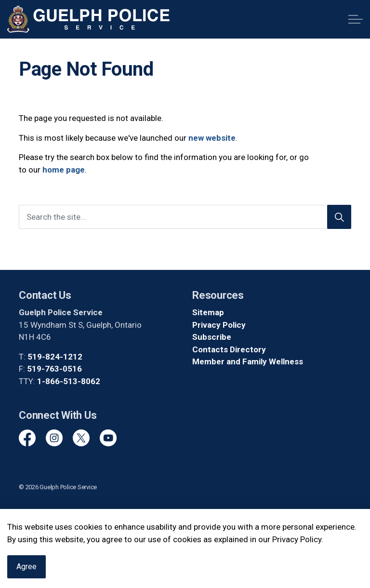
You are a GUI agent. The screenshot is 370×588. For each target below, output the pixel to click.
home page (64, 170)
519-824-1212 (55, 357)
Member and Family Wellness (248, 361)
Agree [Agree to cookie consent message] (26, 572)
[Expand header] (356, 19)
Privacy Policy (219, 325)
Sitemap (208, 312)
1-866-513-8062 (69, 381)
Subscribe (212, 337)
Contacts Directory (229, 349)
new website (212, 138)
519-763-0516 (54, 369)
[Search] (339, 217)
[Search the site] (185, 217)
